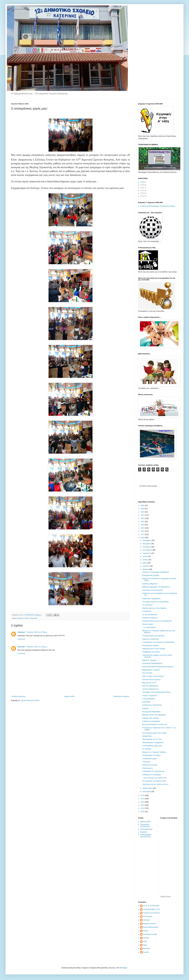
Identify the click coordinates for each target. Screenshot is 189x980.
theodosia (147, 949)
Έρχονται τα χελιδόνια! (151, 639)
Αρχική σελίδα (69, 696)
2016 (143, 538)
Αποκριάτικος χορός (150, 759)
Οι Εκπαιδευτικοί (146, 829)
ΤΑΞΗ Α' (143, 182)
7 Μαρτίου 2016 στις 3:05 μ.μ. (37, 632)
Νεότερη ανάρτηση (18, 696)
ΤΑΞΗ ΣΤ (144, 196)
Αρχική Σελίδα (145, 822)
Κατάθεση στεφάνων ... (151, 618)
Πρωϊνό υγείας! (148, 624)
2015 (143, 796)
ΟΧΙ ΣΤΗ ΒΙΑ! (147, 673)
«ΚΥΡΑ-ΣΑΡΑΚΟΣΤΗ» (150, 689)
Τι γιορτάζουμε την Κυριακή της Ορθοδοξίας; (158, 642)
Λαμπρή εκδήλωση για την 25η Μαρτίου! (157, 621)
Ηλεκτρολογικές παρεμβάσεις (153, 743)
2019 (143, 528)
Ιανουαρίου (147, 792)
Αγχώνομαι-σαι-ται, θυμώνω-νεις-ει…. (156, 784)
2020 (143, 525)
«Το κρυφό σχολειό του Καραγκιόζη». (156, 602)
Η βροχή (145, 708)
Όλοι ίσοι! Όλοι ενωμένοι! (151, 680)
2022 (143, 518)
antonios (146, 938)
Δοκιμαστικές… (148, 736)
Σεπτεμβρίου (148, 550)
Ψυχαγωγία (34, 618)
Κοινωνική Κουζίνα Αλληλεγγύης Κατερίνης (158, 667)
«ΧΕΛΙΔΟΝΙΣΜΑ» (149, 699)
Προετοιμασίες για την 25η (152, 739)
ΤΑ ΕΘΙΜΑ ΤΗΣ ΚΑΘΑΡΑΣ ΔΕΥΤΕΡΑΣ (156, 692)
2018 (143, 531)
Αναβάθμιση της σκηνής (151, 652)
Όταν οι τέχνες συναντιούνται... (153, 676)
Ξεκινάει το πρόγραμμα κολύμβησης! (156, 572)
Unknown (21, 632)
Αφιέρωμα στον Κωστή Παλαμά (154, 649)
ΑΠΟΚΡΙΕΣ (146, 702)
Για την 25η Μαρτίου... (150, 615)
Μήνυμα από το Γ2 (149, 683)
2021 (143, 522)
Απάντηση (21, 639)
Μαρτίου (146, 569)
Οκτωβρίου (147, 547)
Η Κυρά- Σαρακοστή (150, 696)
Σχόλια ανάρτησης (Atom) (30, 700)
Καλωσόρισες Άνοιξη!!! (151, 646)
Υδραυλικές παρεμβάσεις (151, 599)
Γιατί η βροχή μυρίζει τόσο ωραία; (154, 733)
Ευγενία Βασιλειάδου (151, 927)
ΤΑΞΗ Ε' (143, 193)
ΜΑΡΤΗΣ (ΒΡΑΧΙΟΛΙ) (150, 686)
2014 (143, 799)
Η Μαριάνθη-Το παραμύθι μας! (153, 771)
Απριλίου (146, 566)
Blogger (124, 968)
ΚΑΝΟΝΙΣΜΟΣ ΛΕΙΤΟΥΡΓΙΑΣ (146, 836)
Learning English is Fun (152, 909)
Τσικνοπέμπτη (147, 768)
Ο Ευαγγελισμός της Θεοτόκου (153, 636)
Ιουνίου (146, 560)
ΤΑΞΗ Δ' (143, 191)
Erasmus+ (144, 832)
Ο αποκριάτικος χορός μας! (152, 746)
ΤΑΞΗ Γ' (143, 188)
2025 (143, 509)
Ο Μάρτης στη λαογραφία (152, 775)
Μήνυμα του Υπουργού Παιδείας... (155, 752)
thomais (146, 952)
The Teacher (148, 916)
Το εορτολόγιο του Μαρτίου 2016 (154, 781)
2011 (143, 808)
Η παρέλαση (147, 611)
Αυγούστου (147, 553)
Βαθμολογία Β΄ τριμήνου (151, 670)
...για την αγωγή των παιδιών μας (154, 778)
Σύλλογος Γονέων (23, 618)
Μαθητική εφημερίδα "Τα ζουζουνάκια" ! (157, 587)
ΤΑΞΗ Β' (143, 185)
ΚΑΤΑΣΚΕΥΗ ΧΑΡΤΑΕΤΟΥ (152, 705)
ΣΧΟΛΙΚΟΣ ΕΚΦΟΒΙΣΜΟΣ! (152, 663)
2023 (143, 515)
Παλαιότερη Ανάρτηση (121, 696)
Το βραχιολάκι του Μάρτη (151, 755)
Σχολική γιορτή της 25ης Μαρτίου (154, 608)
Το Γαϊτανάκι (147, 749)
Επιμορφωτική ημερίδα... (151, 575)
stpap (145, 945)
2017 (143, 534)
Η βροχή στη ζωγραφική (151, 721)
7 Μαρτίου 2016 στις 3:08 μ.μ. (37, 647)
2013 (143, 802)
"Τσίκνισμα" (146, 762)
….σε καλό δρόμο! (149, 627)
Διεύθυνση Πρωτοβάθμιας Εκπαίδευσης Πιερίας (158, 206)
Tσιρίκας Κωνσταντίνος (151, 913)
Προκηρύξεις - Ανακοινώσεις (145, 825)
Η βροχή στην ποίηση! (150, 718)
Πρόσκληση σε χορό (150, 765)
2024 (143, 512)
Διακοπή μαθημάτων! (150, 584)
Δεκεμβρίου (147, 540)
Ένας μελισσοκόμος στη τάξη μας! (155, 724)
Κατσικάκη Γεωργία (150, 934)
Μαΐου (145, 563)
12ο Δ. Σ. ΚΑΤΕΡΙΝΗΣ (151, 906)
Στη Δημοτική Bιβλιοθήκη (151, 712)
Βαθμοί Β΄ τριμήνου (149, 660)
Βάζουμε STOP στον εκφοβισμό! (154, 715)
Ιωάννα (146, 931)
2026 (143, 506)
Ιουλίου (146, 556)
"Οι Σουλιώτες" (148, 605)
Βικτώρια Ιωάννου (149, 924)
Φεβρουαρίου (148, 788)
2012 (143, 805)
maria (145, 941)
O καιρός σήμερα (165, 896)
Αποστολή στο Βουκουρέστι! (153, 590)
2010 (143, 812)
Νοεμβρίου (147, 544)
